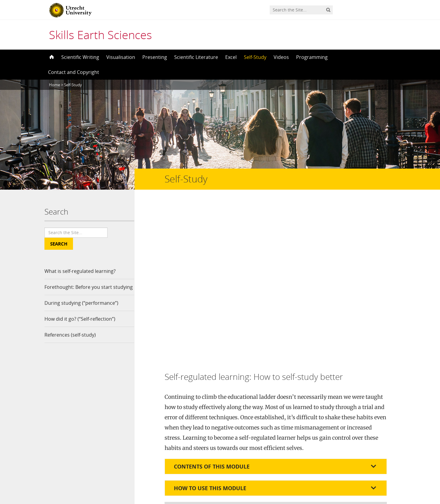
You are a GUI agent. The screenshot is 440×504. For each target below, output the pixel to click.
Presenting (155, 57)
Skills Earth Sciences (100, 35)
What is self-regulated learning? (80, 271)
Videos (281, 57)
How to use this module (210, 326)
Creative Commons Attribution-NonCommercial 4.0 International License (223, 435)
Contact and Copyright (74, 72)
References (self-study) (70, 345)
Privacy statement (369, 477)
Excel (231, 57)
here (359, 371)
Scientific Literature (196, 57)
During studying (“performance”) (81, 313)
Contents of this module (212, 304)
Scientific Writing (80, 57)
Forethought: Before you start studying (78, 292)
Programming (312, 57)
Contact (138, 446)
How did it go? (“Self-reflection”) (80, 329)
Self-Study (255, 57)
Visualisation (121, 57)
